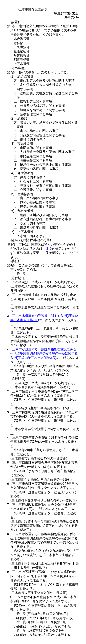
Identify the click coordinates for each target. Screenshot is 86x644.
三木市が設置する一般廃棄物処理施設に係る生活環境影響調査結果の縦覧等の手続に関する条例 (44, 353)
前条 (49, 249)
